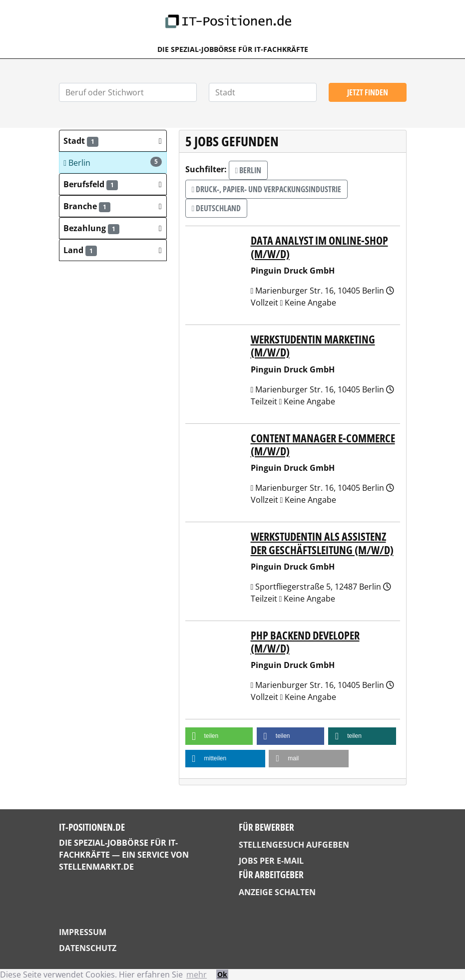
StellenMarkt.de (96, 867)
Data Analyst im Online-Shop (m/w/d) (319, 247)
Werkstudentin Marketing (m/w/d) (313, 346)
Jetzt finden (368, 92)
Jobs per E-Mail (271, 861)
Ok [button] (222, 974)
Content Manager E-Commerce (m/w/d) (323, 445)
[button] (113, 141)
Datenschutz (88, 948)
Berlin (112, 163)
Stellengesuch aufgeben (294, 845)
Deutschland (217, 208)
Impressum (83, 932)
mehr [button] (197, 975)
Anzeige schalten (277, 892)
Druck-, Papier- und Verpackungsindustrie (267, 189)
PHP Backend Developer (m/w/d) (305, 642)
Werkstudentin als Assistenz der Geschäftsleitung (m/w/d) (322, 543)
